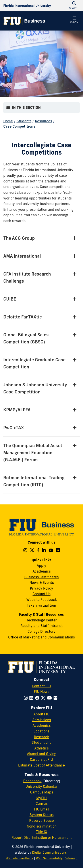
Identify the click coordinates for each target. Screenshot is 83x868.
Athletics (41, 748)
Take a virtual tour (41, 605)
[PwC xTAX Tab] (41, 428)
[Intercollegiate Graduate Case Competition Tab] (41, 363)
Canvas (42, 803)
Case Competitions (19, 126)
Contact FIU (41, 686)
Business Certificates (41, 577)
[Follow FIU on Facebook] (38, 698)
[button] (74, 20)
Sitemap (71, 858)
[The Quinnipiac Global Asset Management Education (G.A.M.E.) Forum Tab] (41, 453)
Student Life (42, 742)
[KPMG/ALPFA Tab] (41, 410)
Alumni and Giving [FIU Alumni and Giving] (42, 754)
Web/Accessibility (49, 858)
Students (24, 121)
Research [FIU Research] (41, 737)
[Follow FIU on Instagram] (27, 698)
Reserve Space (41, 820)
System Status (42, 815)
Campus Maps (42, 792)
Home (8, 121)
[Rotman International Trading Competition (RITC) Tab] (41, 481)
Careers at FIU (41, 759)
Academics (42, 571)
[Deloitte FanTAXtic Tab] (41, 317)
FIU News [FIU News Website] (42, 692)
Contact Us (41, 594)
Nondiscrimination (42, 826)
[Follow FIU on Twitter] (44, 698)
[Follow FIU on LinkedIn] (32, 698)
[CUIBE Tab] (41, 299)
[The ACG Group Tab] (41, 238)
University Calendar (41, 786)
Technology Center (41, 620)
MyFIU (41, 798)
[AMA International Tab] (41, 256)
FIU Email (41, 809)
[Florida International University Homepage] (27, 6)
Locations (41, 731)
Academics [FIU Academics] (42, 725)
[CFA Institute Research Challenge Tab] (41, 278)
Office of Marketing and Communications (41, 637)
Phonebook (32, 781)
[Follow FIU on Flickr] (56, 698)
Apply (41, 565)
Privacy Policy (41, 588)
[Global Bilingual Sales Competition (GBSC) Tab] (41, 338)
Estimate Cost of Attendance (41, 765)
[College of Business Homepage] (24, 21)
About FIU (41, 714)
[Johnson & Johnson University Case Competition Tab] (41, 388)
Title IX (41, 832)
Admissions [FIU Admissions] (42, 720)
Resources (43, 121)
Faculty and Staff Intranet (42, 626)
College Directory (41, 631)
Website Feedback (42, 600)
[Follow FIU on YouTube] (50, 698)
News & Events (42, 582)
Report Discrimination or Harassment (42, 837)
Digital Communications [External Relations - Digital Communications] (49, 853)
